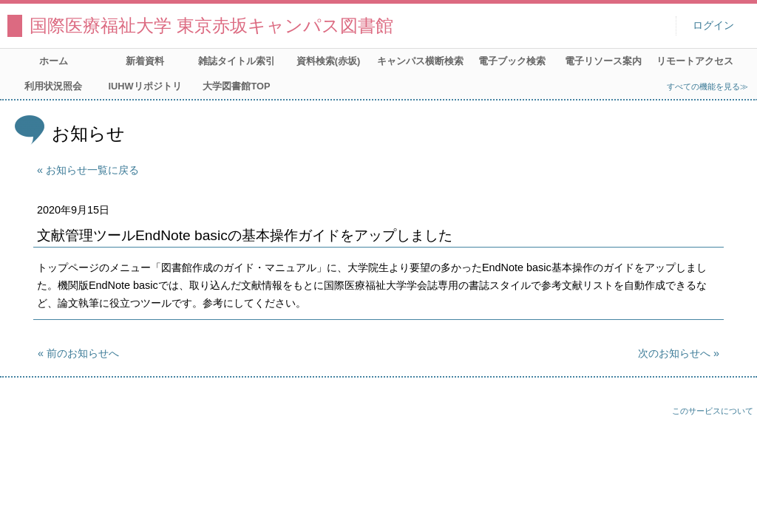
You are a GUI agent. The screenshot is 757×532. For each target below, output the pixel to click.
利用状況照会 (53, 86)
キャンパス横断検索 (420, 61)
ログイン (713, 25)
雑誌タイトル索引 (237, 61)
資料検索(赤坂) (329, 61)
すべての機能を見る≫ (707, 86)
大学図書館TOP (236, 86)
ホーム (54, 61)
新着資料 (145, 61)
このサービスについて (713, 411)
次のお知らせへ (674, 353)
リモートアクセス (695, 61)
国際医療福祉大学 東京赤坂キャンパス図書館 (211, 25)
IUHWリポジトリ (145, 86)
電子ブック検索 (512, 61)
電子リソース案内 (603, 61)
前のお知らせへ (83, 353)
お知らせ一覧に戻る (92, 170)
